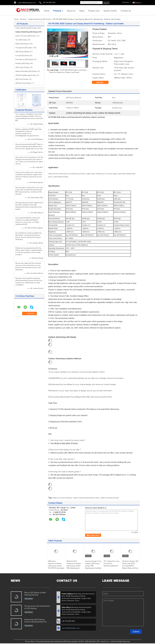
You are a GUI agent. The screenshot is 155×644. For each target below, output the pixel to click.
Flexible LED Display (23, 63)
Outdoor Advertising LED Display (40, 19)
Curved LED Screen (22, 55)
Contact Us (126, 11)
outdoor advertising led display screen (86, 498)
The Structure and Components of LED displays (37, 607)
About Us (71, 11)
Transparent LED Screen (24, 48)
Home (47, 11)
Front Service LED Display (24, 59)
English (138, 3)
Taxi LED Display (21, 40)
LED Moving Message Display (26, 75)
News (82, 11)
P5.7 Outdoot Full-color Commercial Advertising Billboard (112, 563)
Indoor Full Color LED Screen (25, 36)
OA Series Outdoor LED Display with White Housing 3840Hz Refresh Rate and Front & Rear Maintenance (130, 566)
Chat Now (102, 82)
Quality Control (110, 11)
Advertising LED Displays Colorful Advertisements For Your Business (36, 621)
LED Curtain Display (22, 67)
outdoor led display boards (110, 498)
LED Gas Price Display (23, 83)
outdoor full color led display (62, 498)
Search (106, 3)
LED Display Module (22, 52)
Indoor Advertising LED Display (26, 28)
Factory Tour (94, 11)
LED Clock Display (22, 79)
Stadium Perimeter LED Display (26, 71)
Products (57, 11)
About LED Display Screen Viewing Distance (35, 594)
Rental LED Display (22, 44)
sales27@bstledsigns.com (27, 3)
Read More (29, 599)
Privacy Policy (30, 641)
